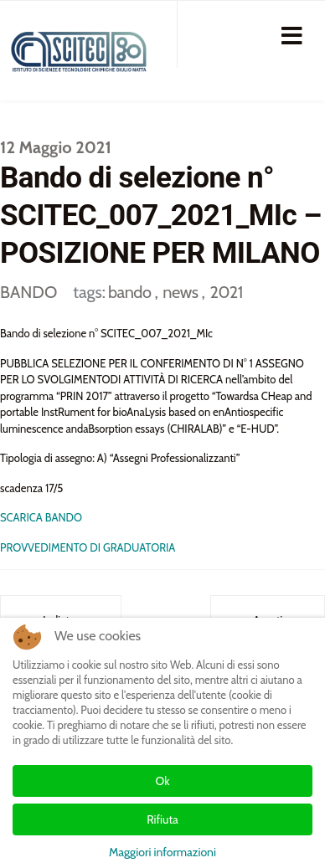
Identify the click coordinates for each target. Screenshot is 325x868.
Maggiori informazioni (162, 852)
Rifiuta (162, 819)
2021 (226, 292)
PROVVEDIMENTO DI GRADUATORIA (88, 547)
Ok (163, 781)
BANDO (28, 292)
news (182, 292)
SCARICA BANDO (41, 517)
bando (132, 292)
